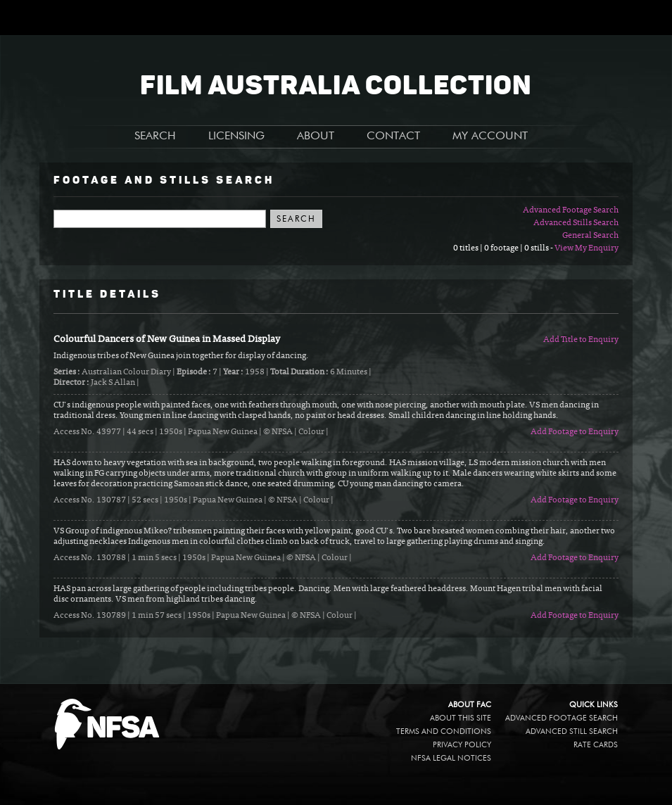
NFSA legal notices (451, 758)
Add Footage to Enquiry (575, 432)
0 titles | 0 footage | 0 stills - (504, 248)
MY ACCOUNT (490, 137)
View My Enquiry (587, 248)
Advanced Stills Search (576, 223)
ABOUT (316, 137)
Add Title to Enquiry (581, 340)
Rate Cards (596, 745)
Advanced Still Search (572, 731)
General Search (590, 236)
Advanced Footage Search (571, 210)
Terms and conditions (444, 731)
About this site (461, 718)
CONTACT (393, 137)
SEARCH (155, 137)
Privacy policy (462, 745)
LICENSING (236, 137)
